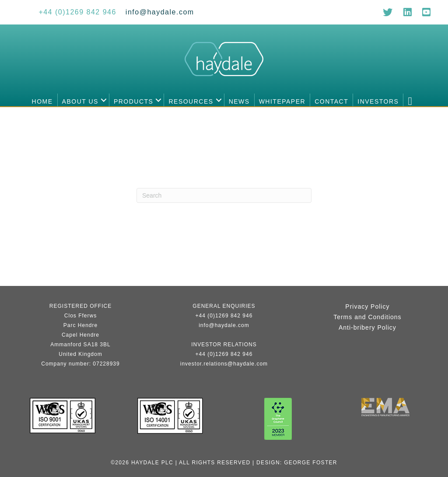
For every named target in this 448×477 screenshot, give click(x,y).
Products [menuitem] (134, 101)
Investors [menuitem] (378, 101)
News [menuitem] (239, 101)
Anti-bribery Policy (367, 327)
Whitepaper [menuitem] (282, 101)
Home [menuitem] (42, 101)
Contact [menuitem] (331, 101)
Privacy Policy (367, 306)
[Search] (224, 195)
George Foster (311, 463)
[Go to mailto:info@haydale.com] (160, 12)
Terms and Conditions (367, 317)
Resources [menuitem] (191, 101)
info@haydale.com (224, 325)
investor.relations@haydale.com (224, 364)
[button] (104, 100)
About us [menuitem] (80, 101)
